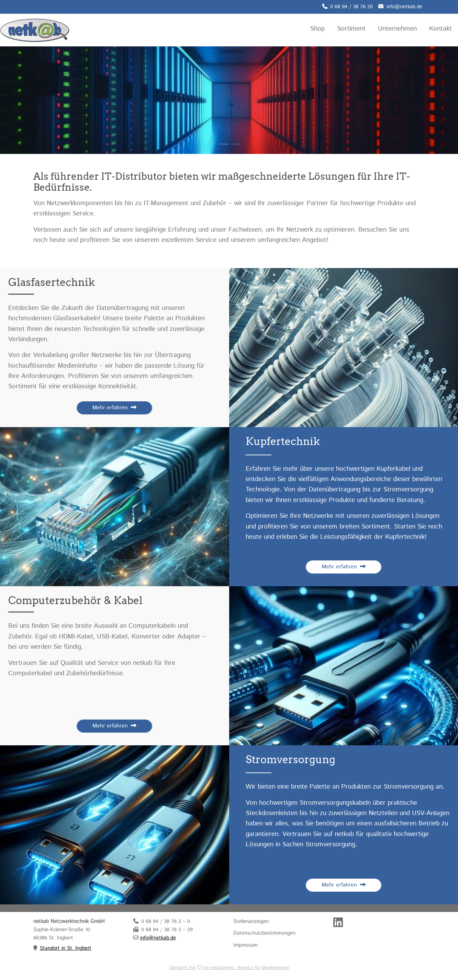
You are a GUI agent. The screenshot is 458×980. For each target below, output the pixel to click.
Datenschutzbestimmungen (264, 933)
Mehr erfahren (114, 408)
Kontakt (440, 29)
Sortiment (351, 29)
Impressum (245, 945)
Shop (317, 29)
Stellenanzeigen (251, 922)
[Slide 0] (223, 144)
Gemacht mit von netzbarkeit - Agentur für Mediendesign (229, 968)
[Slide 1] (235, 144)
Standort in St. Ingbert (66, 948)
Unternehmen (397, 29)
